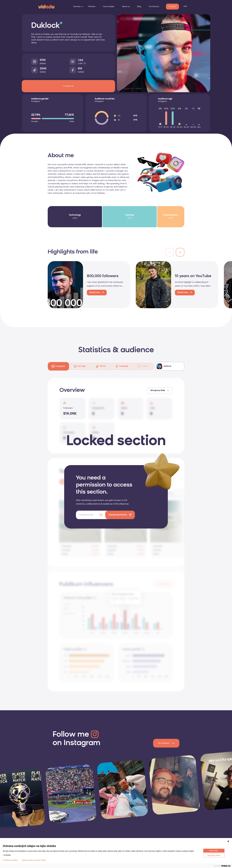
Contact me (68, 86)
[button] (180, 252)
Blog (139, 7)
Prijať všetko (214, 851)
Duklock (81, 72)
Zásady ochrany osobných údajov (34, 860)
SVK (185, 6)
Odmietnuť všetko (214, 855)
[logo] (46, 6)
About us (126, 7)
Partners (92, 7)
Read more (95, 293)
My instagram (166, 743)
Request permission (118, 515)
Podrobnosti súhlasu (10, 860)
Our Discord (154, 7)
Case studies (109, 7)
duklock (43, 63)
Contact (172, 7)
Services (77, 7)
